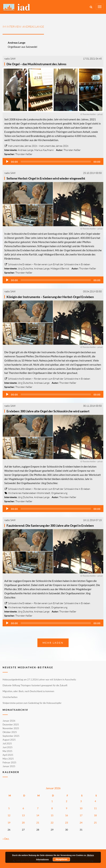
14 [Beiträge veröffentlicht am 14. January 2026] (38, 815)
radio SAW (10, 59)
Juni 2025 (8, 747)
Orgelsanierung (59, 493)
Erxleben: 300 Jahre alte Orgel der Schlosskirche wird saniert (48, 411)
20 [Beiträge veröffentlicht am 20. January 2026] (23, 823)
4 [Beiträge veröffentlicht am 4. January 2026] (95, 801)
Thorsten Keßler (72, 150)
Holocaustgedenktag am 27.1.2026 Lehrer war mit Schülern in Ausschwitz (39, 679)
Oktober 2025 (10, 732)
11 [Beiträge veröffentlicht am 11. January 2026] (95, 808)
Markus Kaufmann (44, 150)
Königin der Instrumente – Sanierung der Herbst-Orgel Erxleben (50, 297)
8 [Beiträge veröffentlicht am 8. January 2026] (52, 808)
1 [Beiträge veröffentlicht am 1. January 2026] (52, 801)
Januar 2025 (9, 766)
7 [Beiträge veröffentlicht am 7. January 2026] (38, 808)
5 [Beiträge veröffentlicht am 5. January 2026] (9, 808)
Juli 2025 (7, 743)
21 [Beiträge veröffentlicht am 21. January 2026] (38, 823)
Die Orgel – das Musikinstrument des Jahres (36, 64)
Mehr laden (53, 643)
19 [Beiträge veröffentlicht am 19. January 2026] (9, 823)
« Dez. (6, 839)
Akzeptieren (61, 859)
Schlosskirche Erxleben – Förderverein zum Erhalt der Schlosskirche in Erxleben (47, 264)
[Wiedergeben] (7, 162)
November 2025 (11, 728)
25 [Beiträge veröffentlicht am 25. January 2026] (95, 823)
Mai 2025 (7, 751)
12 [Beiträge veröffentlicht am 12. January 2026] (9, 815)
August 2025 (9, 740)
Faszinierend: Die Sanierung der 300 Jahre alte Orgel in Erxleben (50, 525)
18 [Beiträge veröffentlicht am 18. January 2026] (95, 815)
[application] (53, 161)
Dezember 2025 (11, 725)
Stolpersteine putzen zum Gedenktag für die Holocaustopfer (32, 703)
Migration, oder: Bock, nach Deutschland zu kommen (28, 691)
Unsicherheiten (10, 697)
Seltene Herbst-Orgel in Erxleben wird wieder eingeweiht (46, 178)
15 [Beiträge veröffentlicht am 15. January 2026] (52, 815)
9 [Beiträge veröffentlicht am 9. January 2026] (67, 808)
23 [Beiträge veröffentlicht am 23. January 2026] (67, 823)
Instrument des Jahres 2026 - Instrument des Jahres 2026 (36, 146)
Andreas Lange (26, 150)
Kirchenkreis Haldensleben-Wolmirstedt (29, 493)
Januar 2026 (9, 721)
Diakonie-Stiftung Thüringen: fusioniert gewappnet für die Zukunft (35, 685)
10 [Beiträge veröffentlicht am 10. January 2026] (81, 808)
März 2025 (8, 759)
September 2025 (11, 736)
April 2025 (8, 755)
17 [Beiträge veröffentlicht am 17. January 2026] (81, 815)
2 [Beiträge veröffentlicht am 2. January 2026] (67, 801)
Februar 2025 (9, 762)
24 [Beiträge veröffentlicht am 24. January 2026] (81, 823)
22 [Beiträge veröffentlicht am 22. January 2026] (52, 823)
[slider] (56, 162)
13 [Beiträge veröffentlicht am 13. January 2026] (23, 815)
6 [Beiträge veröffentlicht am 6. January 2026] (23, 808)
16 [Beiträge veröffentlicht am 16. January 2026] (67, 815)
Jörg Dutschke (25, 268)
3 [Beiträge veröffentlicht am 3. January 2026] (81, 801)
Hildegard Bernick (60, 268)
